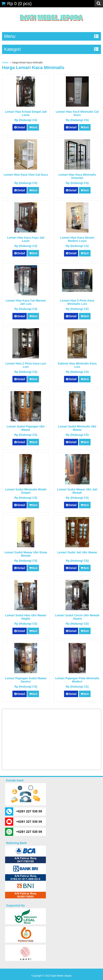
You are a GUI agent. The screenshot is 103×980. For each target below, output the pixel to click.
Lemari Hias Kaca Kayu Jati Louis (26, 239)
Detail (20, 127)
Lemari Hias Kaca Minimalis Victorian (77, 176)
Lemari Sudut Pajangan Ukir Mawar (26, 428)
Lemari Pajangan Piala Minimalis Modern (77, 680)
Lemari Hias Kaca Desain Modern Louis (77, 239)
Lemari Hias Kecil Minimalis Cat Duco (77, 113)
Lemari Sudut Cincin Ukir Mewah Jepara (77, 617)
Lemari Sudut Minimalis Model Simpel (26, 491)
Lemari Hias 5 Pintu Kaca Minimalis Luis (77, 302)
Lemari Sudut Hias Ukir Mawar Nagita (26, 617)
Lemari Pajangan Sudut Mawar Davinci (26, 680)
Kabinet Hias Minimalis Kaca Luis (77, 365)
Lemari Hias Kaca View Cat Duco (26, 175)
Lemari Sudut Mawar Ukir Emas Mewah (26, 554)
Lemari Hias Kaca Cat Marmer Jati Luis (26, 302)
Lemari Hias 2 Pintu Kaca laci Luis (26, 365)
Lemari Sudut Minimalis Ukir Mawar (77, 428)
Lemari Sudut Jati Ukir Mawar (77, 552)
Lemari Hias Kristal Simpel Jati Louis (26, 113)
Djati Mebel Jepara (61, 976)
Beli (33, 127)
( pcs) (16, 4)
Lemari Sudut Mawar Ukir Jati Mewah (77, 491)
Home (5, 63)
